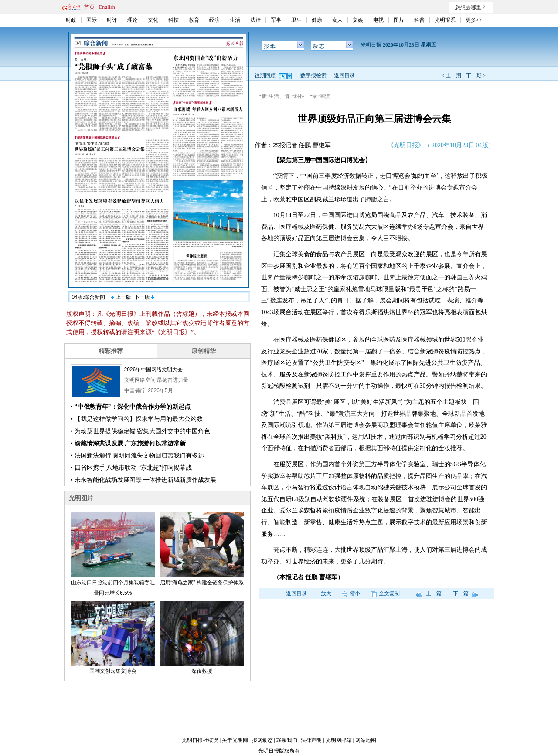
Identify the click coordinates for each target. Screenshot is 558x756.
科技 (174, 20)
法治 (255, 20)
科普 (419, 20)
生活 (235, 20)
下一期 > (476, 75)
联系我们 (287, 740)
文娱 (358, 20)
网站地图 (366, 740)
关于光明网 (235, 740)
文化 (153, 20)
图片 (399, 20)
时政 (71, 20)
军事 (276, 20)
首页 (89, 7)
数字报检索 (313, 75)
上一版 (121, 297)
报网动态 (262, 740)
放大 (326, 593)
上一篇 (429, 593)
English (107, 7)
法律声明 (311, 740)
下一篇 (466, 593)
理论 (133, 20)
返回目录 (344, 75)
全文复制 (385, 593)
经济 (214, 20)
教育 (194, 20)
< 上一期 (451, 75)
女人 (337, 20)
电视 (378, 20)
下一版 (144, 297)
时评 (112, 20)
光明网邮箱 (339, 740)
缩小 (351, 593)
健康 (317, 20)
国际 (92, 20)
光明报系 (445, 20)
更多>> (474, 20)
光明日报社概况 (200, 740)
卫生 (296, 20)
